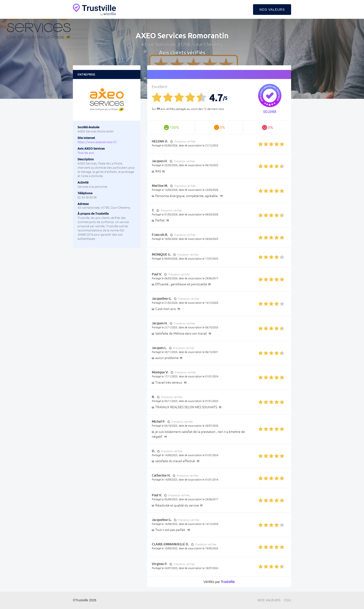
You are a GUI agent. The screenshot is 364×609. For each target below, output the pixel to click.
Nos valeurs (272, 10)
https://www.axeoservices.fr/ (97, 142)
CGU (288, 600)
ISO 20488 (270, 112)
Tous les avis (86, 153)
